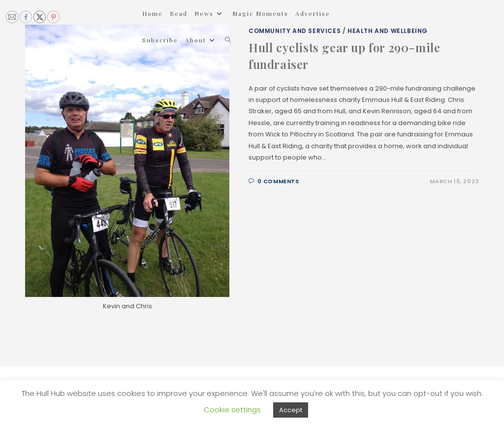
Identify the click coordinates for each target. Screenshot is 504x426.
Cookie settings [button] (232, 410)
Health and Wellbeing (388, 31)
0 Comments (278, 181)
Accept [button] (291, 410)
